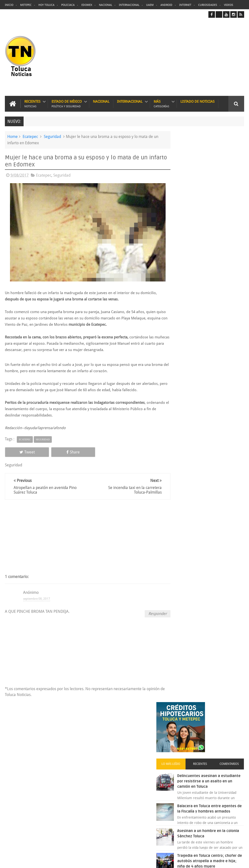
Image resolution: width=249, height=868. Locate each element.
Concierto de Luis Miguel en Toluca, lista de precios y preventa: (217, 444)
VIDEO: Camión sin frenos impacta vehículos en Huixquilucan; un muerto (215, 474)
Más (161, 104)
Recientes (32, 104)
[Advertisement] (203, 57)
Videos (229, 5)
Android (166, 5)
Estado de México (67, 104)
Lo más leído (184, 196)
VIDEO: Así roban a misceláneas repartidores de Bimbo (216, 340)
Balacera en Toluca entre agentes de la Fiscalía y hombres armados (215, 249)
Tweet (20, 452)
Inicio (9, 5)
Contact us (232, 713)
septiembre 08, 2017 (37, 598)
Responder (150, 613)
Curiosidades (208, 5)
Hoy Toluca (46, 5)
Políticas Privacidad (203, 860)
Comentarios (232, 196)
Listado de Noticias (197, 101)
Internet (185, 5)
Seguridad (52, 136)
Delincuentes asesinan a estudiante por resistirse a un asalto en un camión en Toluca (133, 743)
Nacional (106, 5)
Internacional (129, 5)
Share (52, 452)
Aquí (240, 860)
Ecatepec (30, 136)
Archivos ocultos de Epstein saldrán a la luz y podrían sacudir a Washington (207, 518)
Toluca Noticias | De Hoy (65, 860)
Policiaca (68, 5)
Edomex (87, 5)
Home (13, 136)
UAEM (150, 5)
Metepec (26, 5)
